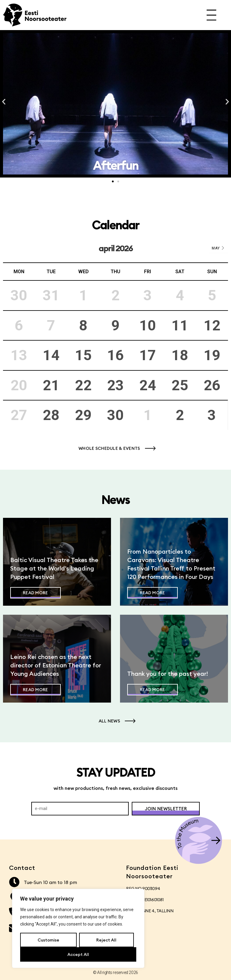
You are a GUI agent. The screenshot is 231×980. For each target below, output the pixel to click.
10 (148, 325)
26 (212, 385)
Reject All (106, 940)
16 (115, 355)
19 (212, 355)
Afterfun (194, 165)
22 (83, 385)
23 (115, 385)
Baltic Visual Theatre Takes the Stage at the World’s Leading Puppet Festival (54, 568)
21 (51, 385)
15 (83, 355)
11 (180, 325)
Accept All (78, 954)
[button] (4, 102)
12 (212, 325)
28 (51, 415)
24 (148, 385)
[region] (78, 929)
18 (180, 355)
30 (115, 415)
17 (148, 355)
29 (83, 415)
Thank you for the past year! (168, 674)
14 (51, 355)
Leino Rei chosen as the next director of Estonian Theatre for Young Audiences (56, 665)
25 (180, 385)
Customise (48, 940)
